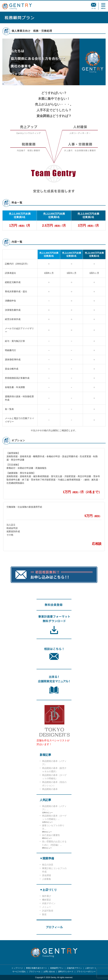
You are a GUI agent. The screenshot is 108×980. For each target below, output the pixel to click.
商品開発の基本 (50, 789)
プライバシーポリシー (86, 972)
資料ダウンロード (66, 972)
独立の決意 (48, 865)
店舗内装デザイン (74, 968)
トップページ (17, 968)
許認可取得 (48, 911)
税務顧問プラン (57, 968)
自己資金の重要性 (51, 835)
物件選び (47, 896)
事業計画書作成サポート (37, 968)
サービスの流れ (19, 972)
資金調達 (47, 875)
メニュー (47, 907)
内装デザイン (49, 903)
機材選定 (47, 900)
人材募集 (47, 879)
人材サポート (91, 968)
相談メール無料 (94, 6)
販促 (44, 914)
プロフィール (35, 972)
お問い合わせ (49, 972)
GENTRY (17, 6)
